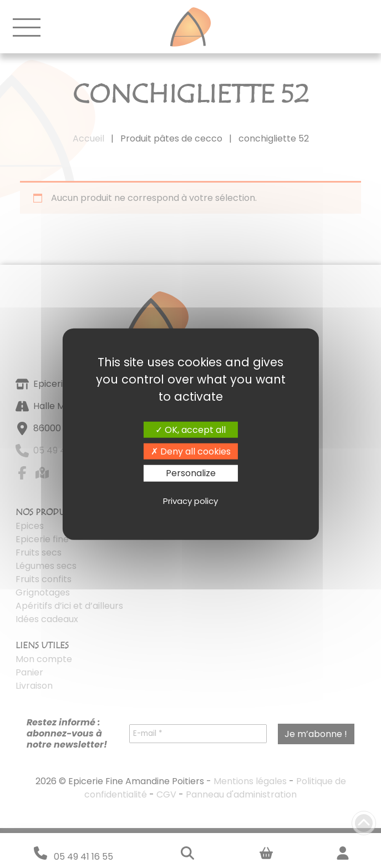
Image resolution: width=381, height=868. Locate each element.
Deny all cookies (191, 451)
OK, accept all (190, 430)
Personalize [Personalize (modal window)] (191, 473)
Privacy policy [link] (190, 501)
